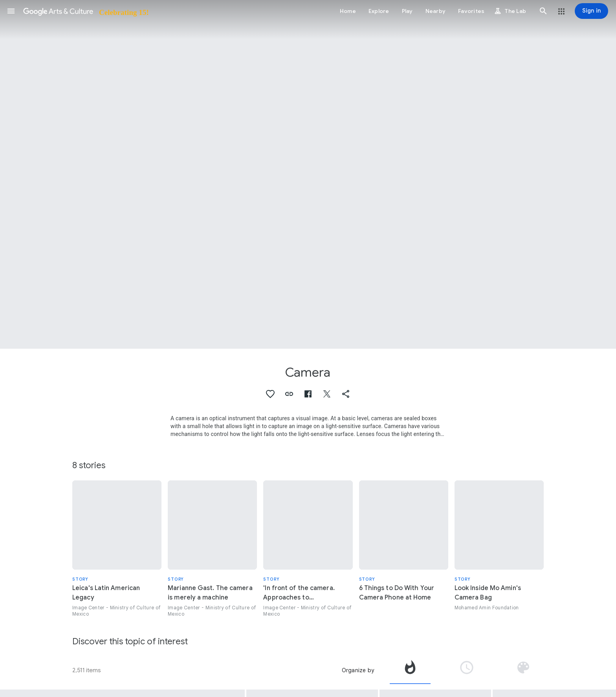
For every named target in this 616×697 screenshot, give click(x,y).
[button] (11, 11)
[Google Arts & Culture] (85, 11)
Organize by (358, 670)
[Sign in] (591, 11)
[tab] (410, 670)
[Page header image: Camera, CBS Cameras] (308, 174)
